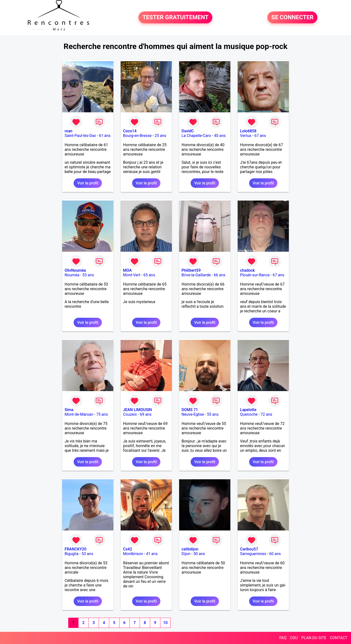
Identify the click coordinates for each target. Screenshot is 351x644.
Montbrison (133, 554)
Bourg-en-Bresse (137, 136)
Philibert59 (191, 270)
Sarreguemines (253, 554)
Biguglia (72, 554)
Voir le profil (88, 183)
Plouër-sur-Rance (255, 275)
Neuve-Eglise (193, 414)
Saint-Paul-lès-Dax (80, 136)
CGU (294, 638)
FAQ (283, 638)
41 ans (152, 554)
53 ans (88, 275)
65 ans (149, 275)
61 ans (105, 136)
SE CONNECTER (292, 18)
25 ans (160, 136)
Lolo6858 (248, 131)
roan (68, 131)
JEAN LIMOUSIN (137, 410)
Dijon (186, 554)
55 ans (213, 414)
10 (165, 623)
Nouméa (72, 275)
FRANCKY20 (75, 549)
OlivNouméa (75, 270)
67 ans (260, 136)
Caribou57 (249, 549)
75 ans (102, 414)
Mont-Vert (132, 275)
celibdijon (190, 549)
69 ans (146, 414)
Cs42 (128, 549)
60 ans (275, 554)
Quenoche (249, 414)
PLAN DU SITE (314, 638)
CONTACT (339, 638)
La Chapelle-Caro (196, 136)
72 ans (266, 414)
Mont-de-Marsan (79, 414)
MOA (127, 270)
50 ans (199, 554)
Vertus (246, 136)
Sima (69, 410)
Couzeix (130, 414)
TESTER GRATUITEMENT (175, 18)
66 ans (220, 275)
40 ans (220, 136)
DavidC (188, 131)
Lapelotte (248, 410)
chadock (248, 270)
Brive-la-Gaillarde (196, 275)
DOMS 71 (190, 410)
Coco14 (130, 131)
